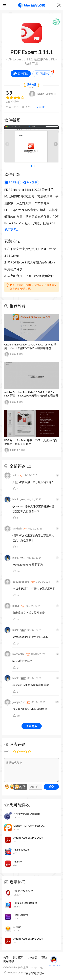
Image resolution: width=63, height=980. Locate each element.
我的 (59, 5)
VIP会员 (32, 957)
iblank (36, 94)
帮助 (23, 289)
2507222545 (54, 961)
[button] (56, 144)
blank (10, 354)
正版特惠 (45, 73)
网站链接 (9, 961)
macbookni (14, 654)
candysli (13, 528)
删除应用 (18, 957)
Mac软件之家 (32, 5)
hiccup (12, 606)
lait (10, 475)
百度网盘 (23, 73)
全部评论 (18, 466)
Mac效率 (32, 182)
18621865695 (17, 582)
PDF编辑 (14, 182)
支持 (15, 489)
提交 (51, 786)
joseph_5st (14, 702)
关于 (6, 957)
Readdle (40, 107)
